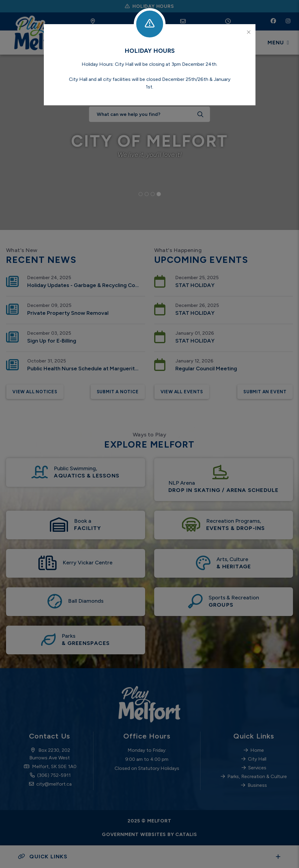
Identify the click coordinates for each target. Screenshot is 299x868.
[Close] (249, 32)
